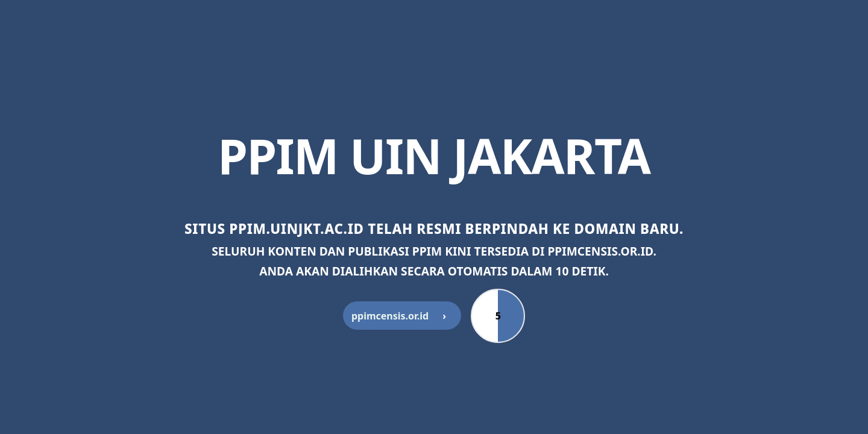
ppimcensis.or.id (402, 316)
